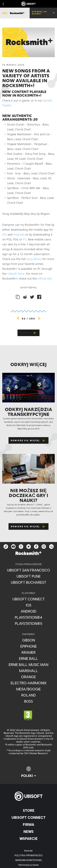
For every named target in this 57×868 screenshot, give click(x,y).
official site (45, 278)
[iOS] (28, 605)
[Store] (28, 810)
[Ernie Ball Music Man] (28, 665)
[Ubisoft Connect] (28, 817)
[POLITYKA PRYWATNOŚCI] (28, 855)
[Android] (28, 611)
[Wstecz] (28, 333)
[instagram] (44, 547)
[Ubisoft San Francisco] (28, 570)
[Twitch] (21, 547)
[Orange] (28, 677)
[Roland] (28, 695)
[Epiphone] (28, 646)
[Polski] (29, 772)
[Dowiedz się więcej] (29, 440)
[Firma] (28, 824)
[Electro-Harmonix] (28, 683)
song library (34, 259)
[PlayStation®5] (28, 623)
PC (25, 239)
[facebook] (36, 547)
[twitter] (29, 547)
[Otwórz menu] (5, 13)
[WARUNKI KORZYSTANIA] (28, 860)
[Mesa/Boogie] (28, 689)
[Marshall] (28, 671)
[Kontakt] (28, 850)
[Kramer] (28, 652)
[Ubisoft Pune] (28, 576)
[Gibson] (28, 640)
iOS (4, 234)
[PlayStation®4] (28, 617)
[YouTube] (13, 547)
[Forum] (51, 547)
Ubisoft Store (16, 274)
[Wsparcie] (28, 839)
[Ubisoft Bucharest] (28, 582)
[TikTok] (6, 547)
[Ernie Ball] (28, 658)
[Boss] (28, 701)
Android (19, 234)
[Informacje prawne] (28, 865)
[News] (28, 831)
